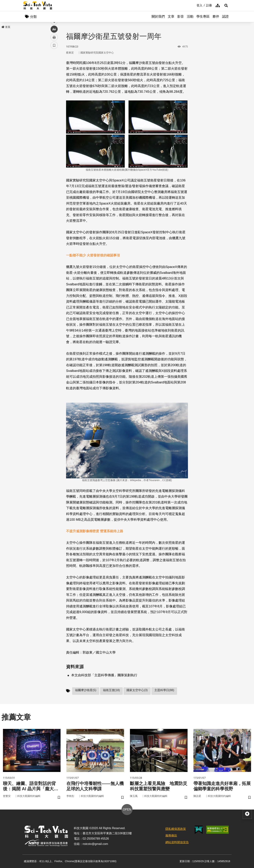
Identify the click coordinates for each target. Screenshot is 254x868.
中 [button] (54, 94)
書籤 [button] (54, 110)
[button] (226, 5)
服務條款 (171, 835)
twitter (54, 78)
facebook (54, 70)
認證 (225, 16)
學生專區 (203, 16)
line (53, 86)
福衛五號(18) (111, 690)
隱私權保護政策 (176, 829)
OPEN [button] (127, 809)
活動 (190, 16)
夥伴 (216, 16)
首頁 (6, 27)
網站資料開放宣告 (177, 842)
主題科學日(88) (164, 690)
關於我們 (158, 16)
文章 (171, 16)
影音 (181, 16)
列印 (54, 102)
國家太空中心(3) (137, 690)
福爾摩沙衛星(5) (86, 690)
